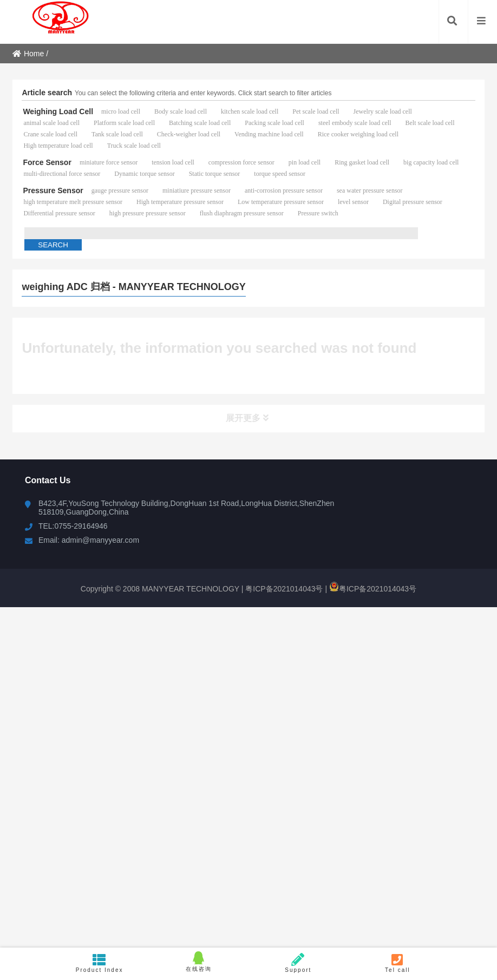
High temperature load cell (58, 146)
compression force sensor (241, 162)
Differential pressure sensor (59, 213)
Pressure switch (318, 213)
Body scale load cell (181, 111)
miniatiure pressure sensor (197, 190)
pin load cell (305, 162)
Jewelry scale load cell (383, 111)
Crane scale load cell (50, 134)
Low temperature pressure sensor (281, 202)
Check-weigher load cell (189, 134)
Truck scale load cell (134, 146)
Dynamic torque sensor (144, 174)
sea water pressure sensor (370, 190)
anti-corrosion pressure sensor (284, 190)
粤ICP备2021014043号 (283, 589)
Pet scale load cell (316, 111)
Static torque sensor (215, 174)
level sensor (353, 202)
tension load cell (173, 162)
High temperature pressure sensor (180, 202)
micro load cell (121, 111)
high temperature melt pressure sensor (73, 202)
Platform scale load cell (124, 123)
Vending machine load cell (269, 134)
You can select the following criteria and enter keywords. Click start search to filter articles (203, 93)
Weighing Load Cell (58, 111)
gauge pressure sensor (120, 190)
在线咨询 (199, 962)
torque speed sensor (280, 174)
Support (298, 963)
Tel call (398, 963)
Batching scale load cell (200, 123)
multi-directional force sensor (62, 174)
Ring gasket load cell (362, 162)
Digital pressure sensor (413, 202)
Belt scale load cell (430, 123)
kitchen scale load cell (250, 111)
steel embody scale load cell (355, 123)
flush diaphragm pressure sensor (242, 213)
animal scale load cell (51, 123)
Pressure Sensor (53, 190)
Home (28, 54)
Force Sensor (47, 162)
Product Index (100, 963)
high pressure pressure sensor (148, 213)
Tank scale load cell (117, 134)
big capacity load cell (431, 162)
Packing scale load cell (274, 123)
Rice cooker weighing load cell (358, 134)
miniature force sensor (109, 162)
